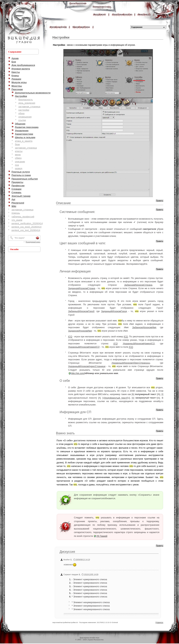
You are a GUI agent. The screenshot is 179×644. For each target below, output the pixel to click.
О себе (65, 381)
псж (17, 165)
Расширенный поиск (33, 242)
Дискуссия (67, 552)
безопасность (26, 100)
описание (20, 162)
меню (18, 155)
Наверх (159, 622)
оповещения (25, 117)
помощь (16, 213)
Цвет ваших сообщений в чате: (83, 243)
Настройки (61, 37)
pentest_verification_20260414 (27, 223)
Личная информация (75, 271)
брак (17, 144)
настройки (24, 110)
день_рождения (27, 103)
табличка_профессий (23, 217)
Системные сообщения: (77, 212)
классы (19, 151)
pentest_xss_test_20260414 (26, 230)
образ (21, 113)
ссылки (22, 120)
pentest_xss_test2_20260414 (26, 227)
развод (19, 168)
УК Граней (102, 536)
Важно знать (65, 433)
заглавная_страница (29, 107)
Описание (63, 203)
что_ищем (17, 220)
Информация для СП (75, 412)
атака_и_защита (24, 141)
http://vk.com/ (78, 373)
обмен (18, 158)
